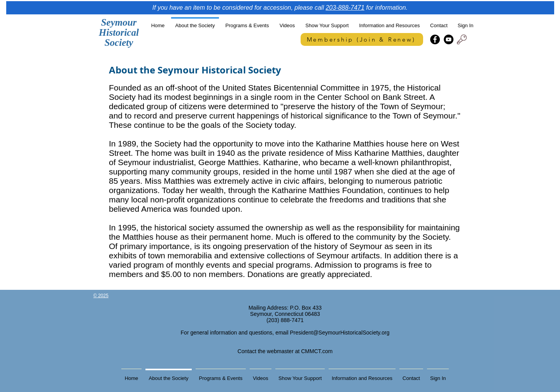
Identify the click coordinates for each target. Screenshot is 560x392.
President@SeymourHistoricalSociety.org (340, 333)
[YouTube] (449, 39)
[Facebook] (435, 39)
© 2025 (101, 296)
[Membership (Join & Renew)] (362, 39)
